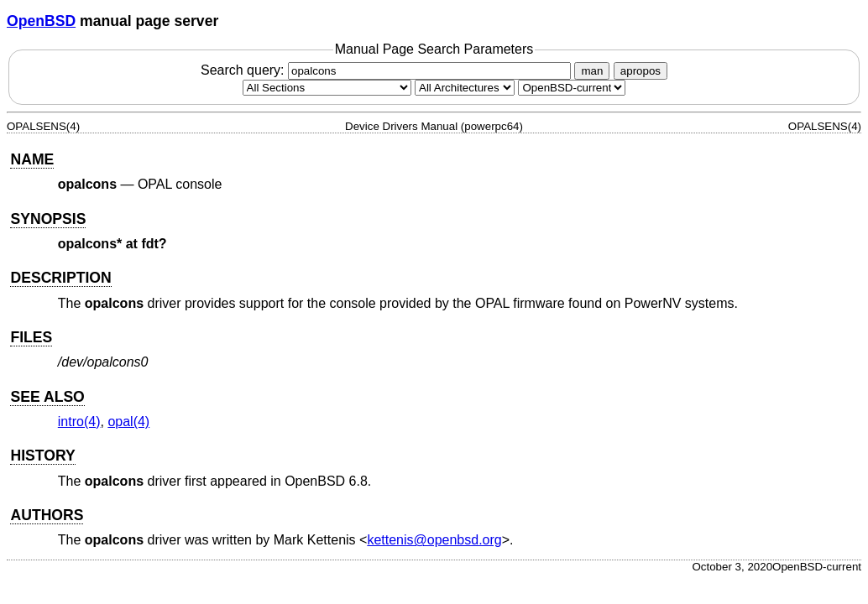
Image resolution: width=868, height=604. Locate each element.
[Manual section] (327, 88)
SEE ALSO (47, 397)
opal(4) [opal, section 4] (128, 422)
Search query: (388, 70)
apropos (641, 71)
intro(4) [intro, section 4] (79, 422)
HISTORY (42, 456)
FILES (31, 337)
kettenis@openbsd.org (434, 540)
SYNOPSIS (48, 219)
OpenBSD (41, 21)
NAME (32, 159)
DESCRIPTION (60, 278)
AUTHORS (47, 515)
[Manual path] (572, 88)
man (592, 71)
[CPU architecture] (465, 88)
